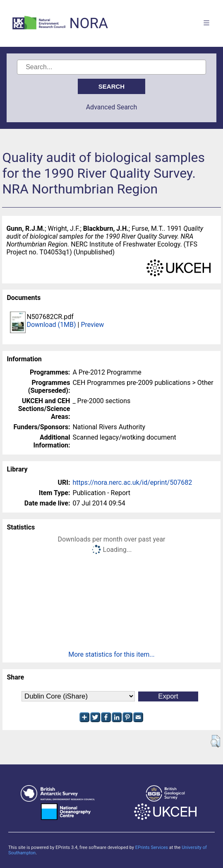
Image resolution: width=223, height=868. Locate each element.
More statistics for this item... (111, 654)
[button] (215, 741)
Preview (92, 325)
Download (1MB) (51, 325)
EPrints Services (152, 847)
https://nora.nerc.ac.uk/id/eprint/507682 (132, 482)
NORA (89, 23)
